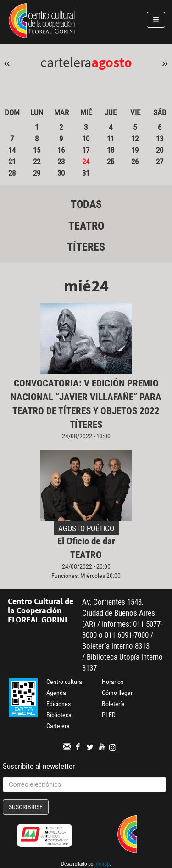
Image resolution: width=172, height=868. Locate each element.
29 (37, 173)
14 (12, 150)
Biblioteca (59, 715)
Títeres (86, 247)
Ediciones (58, 704)
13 (160, 139)
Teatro (86, 226)
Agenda (56, 693)
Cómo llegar (117, 693)
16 (61, 150)
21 (12, 162)
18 (111, 150)
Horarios (113, 682)
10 (86, 139)
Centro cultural (65, 682)
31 (86, 173)
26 (135, 162)
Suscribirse (26, 807)
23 (61, 162)
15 (37, 150)
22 (37, 162)
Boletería (113, 704)
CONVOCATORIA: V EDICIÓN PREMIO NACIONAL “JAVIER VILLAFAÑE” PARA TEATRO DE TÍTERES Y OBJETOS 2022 (86, 397)
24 (86, 162)
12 (135, 139)
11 (111, 139)
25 (111, 162)
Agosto (112, 62)
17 (86, 150)
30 (61, 173)
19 (135, 150)
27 (160, 162)
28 (12, 173)
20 (160, 150)
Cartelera (58, 726)
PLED (109, 715)
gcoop (103, 865)
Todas (86, 204)
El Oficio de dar (86, 541)
